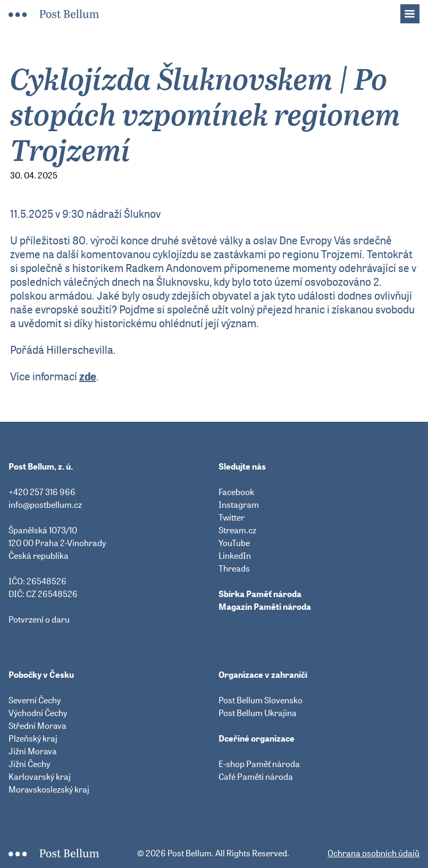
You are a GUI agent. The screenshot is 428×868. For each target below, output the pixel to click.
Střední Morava (37, 726)
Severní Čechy (35, 700)
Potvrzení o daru (39, 619)
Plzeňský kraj (33, 738)
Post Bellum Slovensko (261, 700)
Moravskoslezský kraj (49, 789)
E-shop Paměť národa (259, 764)
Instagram (239, 505)
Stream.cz (237, 530)
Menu (415, 11)
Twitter (232, 517)
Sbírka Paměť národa (260, 594)
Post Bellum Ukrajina (258, 713)
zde (88, 376)
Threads (234, 568)
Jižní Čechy (29, 764)
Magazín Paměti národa (265, 607)
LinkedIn (235, 556)
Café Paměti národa (256, 777)
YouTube (234, 543)
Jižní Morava (33, 751)
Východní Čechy (38, 713)
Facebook (236, 492)
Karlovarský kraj (40, 777)
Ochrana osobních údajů (374, 853)
